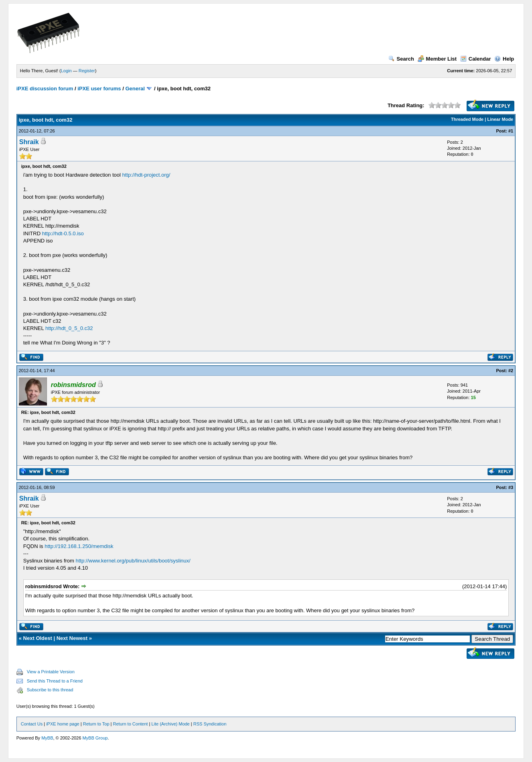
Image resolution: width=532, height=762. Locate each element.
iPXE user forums (99, 89)
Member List (437, 59)
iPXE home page (63, 724)
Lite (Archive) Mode (170, 724)
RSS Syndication (210, 724)
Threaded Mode (467, 119)
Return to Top (96, 724)
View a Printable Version (51, 672)
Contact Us (32, 724)
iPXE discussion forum (45, 89)
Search (401, 59)
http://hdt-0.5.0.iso (63, 233)
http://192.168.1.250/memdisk (79, 546)
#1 (511, 131)
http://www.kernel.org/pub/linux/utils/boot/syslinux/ (133, 561)
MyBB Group (95, 738)
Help (504, 59)
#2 (511, 371)
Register (87, 71)
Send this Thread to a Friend (55, 681)
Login (66, 71)
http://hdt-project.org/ (146, 175)
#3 (511, 487)
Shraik (29, 142)
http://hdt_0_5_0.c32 (69, 328)
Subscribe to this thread (50, 690)
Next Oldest (38, 638)
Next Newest (72, 638)
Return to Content (131, 724)
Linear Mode (500, 119)
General (135, 89)
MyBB (47, 738)
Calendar (476, 59)
